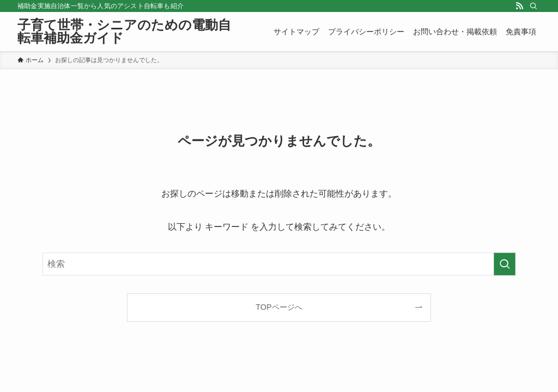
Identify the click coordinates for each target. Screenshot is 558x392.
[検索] (533, 6)
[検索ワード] (279, 264)
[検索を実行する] (505, 264)
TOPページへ (279, 307)
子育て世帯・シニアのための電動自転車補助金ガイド (124, 32)
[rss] (519, 6)
